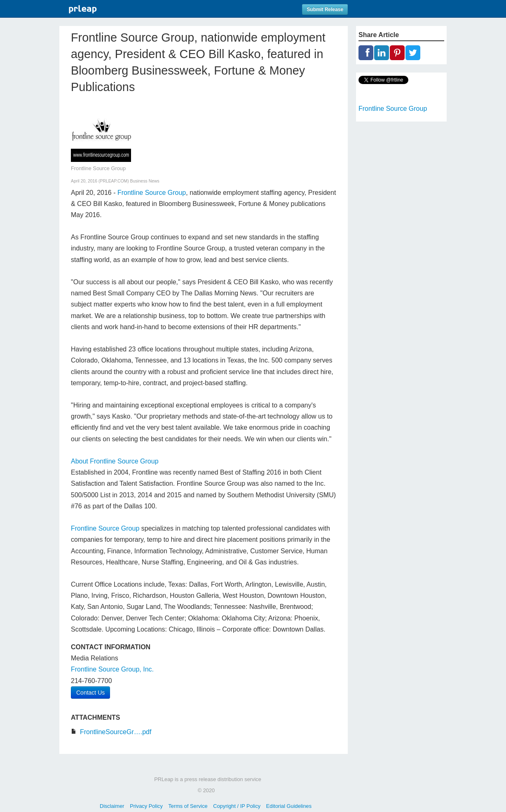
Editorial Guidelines (289, 806)
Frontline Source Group (152, 193)
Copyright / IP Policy (237, 806)
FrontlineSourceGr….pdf (116, 732)
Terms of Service (188, 806)
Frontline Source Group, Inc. (112, 669)
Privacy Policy (146, 806)
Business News (145, 181)
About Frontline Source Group (115, 461)
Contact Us (90, 693)
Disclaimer (112, 806)
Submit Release (325, 9)
